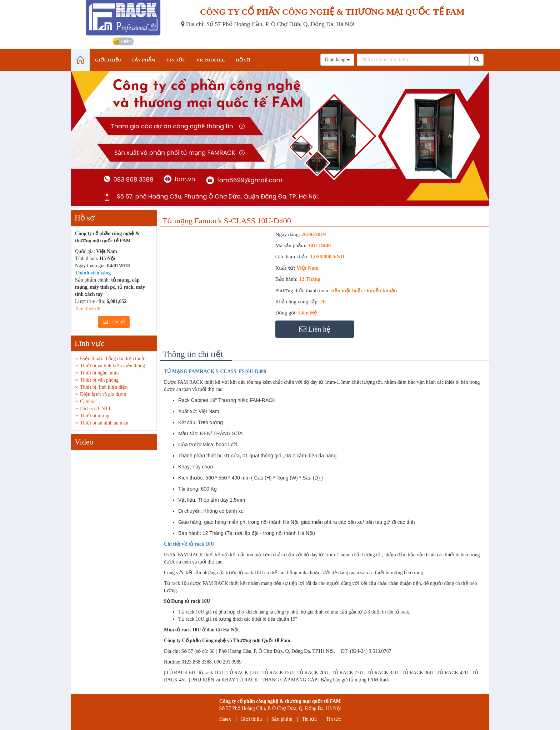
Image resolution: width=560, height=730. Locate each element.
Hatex (225, 719)
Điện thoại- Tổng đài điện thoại (113, 359)
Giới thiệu (251, 719)
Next (162, 487)
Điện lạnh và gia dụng (103, 394)
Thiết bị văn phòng (99, 380)
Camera (88, 401)
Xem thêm (87, 309)
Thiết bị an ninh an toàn (104, 423)
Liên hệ (114, 322)
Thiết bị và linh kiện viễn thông (112, 366)
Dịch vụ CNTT (96, 409)
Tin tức (309, 719)
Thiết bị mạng (95, 416)
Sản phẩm (282, 719)
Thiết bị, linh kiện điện (104, 387)
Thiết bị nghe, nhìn (99, 373)
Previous (66, 487)
